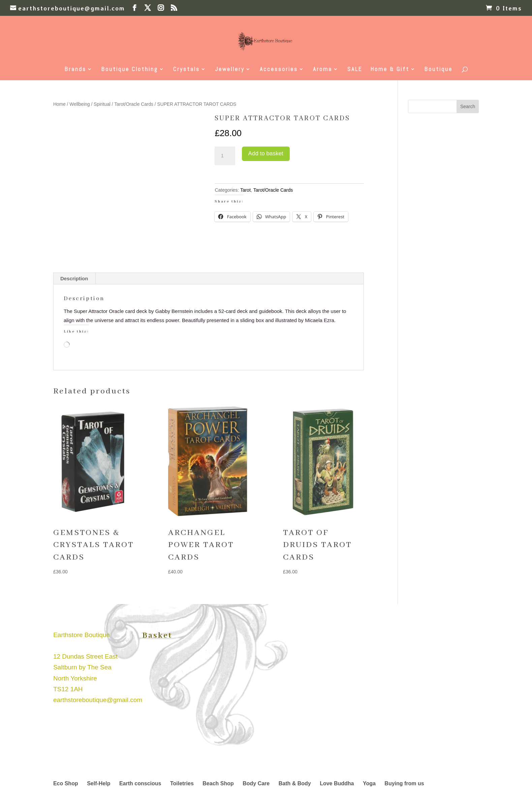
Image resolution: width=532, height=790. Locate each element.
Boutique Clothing (130, 70)
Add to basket (266, 153)
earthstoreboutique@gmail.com (98, 700)
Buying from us (404, 783)
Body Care (256, 783)
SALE (355, 70)
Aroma (323, 70)
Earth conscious (140, 783)
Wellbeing (80, 104)
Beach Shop (218, 783)
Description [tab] (74, 278)
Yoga (369, 783)
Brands (75, 70)
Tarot (245, 190)
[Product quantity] (225, 156)
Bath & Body (295, 783)
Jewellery (230, 70)
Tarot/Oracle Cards (134, 104)
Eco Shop (66, 783)
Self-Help (99, 783)
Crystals (186, 70)
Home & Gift (390, 70)
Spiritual (102, 104)
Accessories (279, 70)
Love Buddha (337, 783)
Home (59, 104)
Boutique (439, 70)
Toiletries (182, 783)
